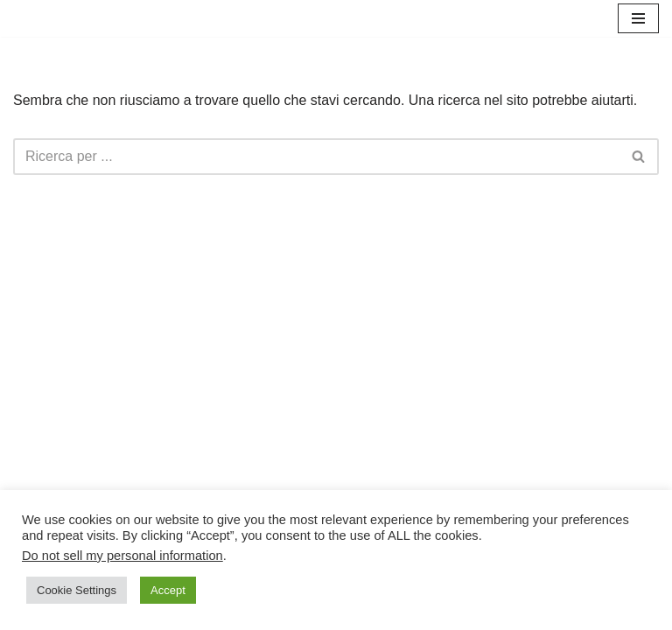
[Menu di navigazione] (638, 18)
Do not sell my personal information (122, 556)
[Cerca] (316, 157)
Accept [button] (168, 590)
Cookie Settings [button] (77, 590)
